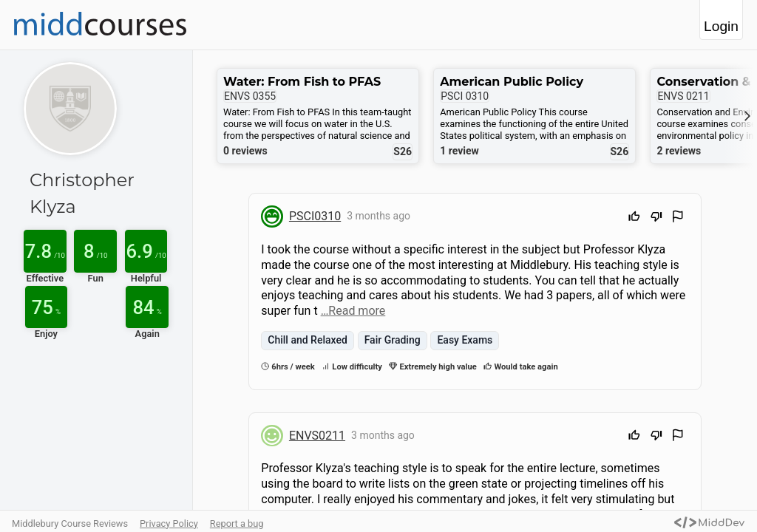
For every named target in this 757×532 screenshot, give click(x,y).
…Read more (353, 311)
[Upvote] (634, 218)
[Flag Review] (678, 218)
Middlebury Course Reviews (70, 524)
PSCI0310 (315, 216)
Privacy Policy (169, 524)
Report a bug (237, 524)
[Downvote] (656, 218)
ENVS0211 (317, 436)
